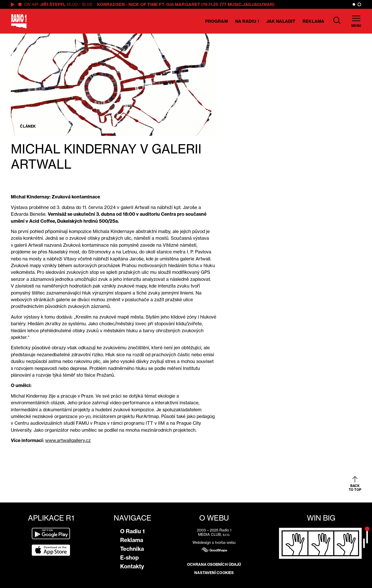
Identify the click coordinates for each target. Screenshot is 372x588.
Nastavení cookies (214, 573)
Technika (132, 549)
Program (216, 21)
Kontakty (132, 566)
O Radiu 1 (132, 531)
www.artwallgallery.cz (68, 440)
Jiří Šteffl (53, 4)
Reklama (313, 21)
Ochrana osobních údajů (214, 564)
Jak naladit (281, 21)
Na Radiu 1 (247, 21)
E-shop (129, 558)
